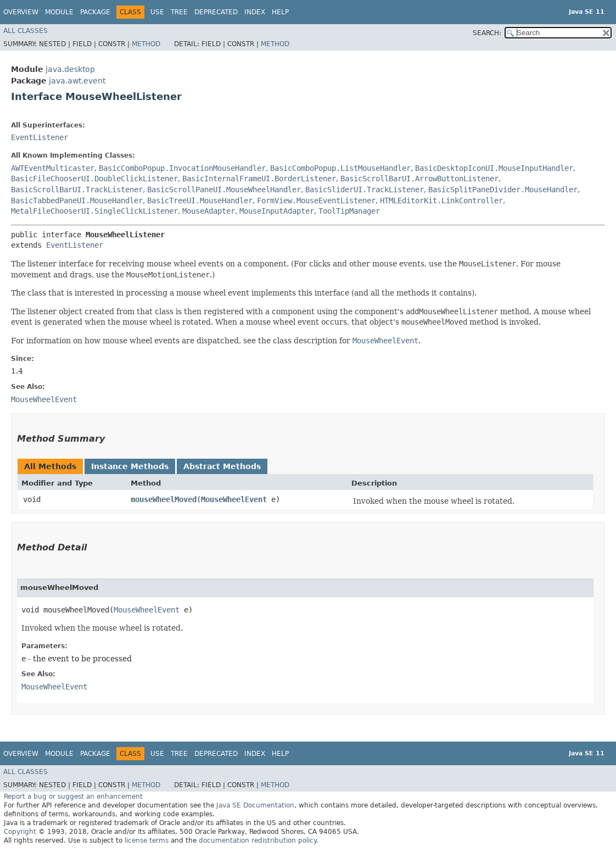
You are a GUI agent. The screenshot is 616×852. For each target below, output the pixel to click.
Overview (21, 12)
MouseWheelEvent (234, 499)
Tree (179, 12)
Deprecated (216, 12)
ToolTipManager (349, 211)
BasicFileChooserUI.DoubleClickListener (94, 179)
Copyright (20, 832)
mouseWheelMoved (164, 499)
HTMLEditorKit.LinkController (441, 201)
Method (146, 44)
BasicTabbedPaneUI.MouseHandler (77, 201)
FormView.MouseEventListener (316, 201)
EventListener (40, 137)
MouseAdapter (209, 211)
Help (280, 12)
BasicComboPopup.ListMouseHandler (340, 168)
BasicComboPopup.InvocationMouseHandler (182, 168)
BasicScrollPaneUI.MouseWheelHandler (224, 190)
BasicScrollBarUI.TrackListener (77, 190)
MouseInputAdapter (277, 211)
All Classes (26, 31)
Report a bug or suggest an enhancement (73, 797)
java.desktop (70, 69)
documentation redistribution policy (257, 840)
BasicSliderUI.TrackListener (365, 190)
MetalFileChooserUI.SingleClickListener (94, 211)
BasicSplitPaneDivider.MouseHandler (503, 190)
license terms (147, 840)
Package (95, 12)
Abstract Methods (222, 466)
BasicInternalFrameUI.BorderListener (259, 179)
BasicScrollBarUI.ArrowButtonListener (419, 179)
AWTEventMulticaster (53, 168)
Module (59, 12)
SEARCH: (487, 33)
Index (255, 12)
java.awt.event (77, 81)
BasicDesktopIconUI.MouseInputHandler (494, 168)
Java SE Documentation (255, 805)
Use (157, 12)
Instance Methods (130, 466)
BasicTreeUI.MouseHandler (200, 201)
